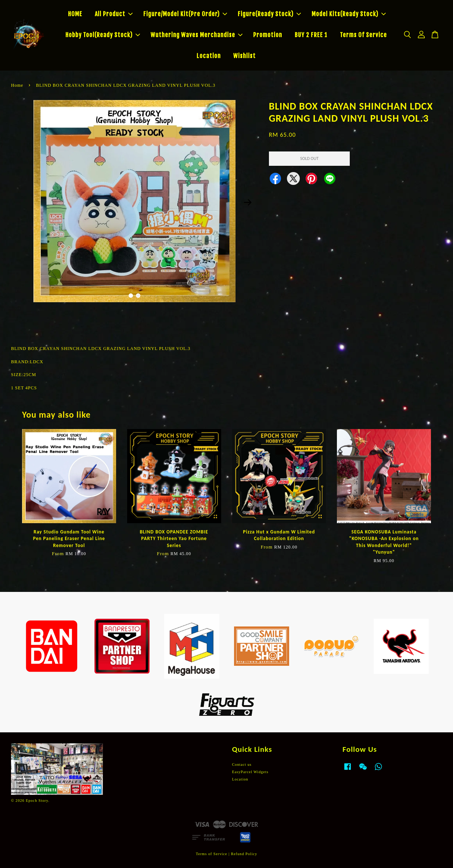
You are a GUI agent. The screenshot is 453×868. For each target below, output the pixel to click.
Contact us (242, 765)
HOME (75, 14)
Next (248, 202)
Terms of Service (211, 854)
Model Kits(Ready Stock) (349, 14)
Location (209, 56)
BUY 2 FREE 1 (311, 35)
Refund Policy (244, 854)
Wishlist (245, 56)
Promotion (268, 35)
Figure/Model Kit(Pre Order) (185, 14)
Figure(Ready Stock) (269, 14)
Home (17, 85)
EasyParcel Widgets (250, 772)
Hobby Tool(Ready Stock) (103, 35)
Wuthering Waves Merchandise (197, 35)
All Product (114, 14)
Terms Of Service (363, 35)
